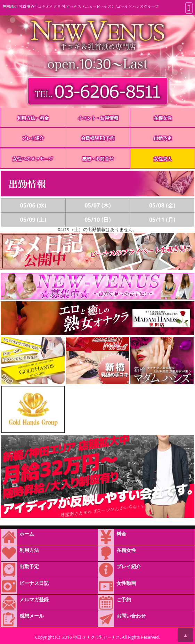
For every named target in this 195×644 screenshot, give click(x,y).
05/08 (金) (162, 205)
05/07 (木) (98, 205)
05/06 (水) (33, 205)
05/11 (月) (162, 220)
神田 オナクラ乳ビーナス (96, 637)
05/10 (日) (98, 220)
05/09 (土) (33, 220)
